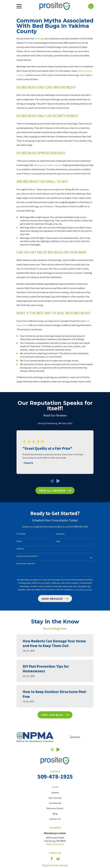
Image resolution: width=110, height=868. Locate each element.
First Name (21, 534)
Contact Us (55, 819)
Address (20, 549)
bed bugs (39, 39)
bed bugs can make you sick (48, 165)
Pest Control (55, 798)
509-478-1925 (55, 776)
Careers (55, 793)
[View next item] (58, 481)
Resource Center (55, 808)
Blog (55, 814)
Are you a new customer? (27, 556)
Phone (19, 541)
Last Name (60, 534)
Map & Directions (55, 844)
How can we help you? (26, 563)
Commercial (55, 803)
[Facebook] (52, 859)
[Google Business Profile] (58, 859)
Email (58, 541)
